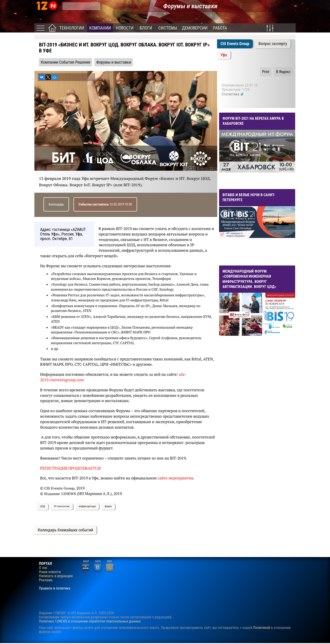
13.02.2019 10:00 (105, 204)
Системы (168, 28)
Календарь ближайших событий (65, 530)
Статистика (233, 94)
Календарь (56, 204)
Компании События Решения (66, 62)
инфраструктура (87, 506)
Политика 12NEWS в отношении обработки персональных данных (90, 621)
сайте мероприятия (175, 478)
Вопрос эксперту (273, 44)
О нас (43, 568)
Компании (100, 28)
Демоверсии (195, 28)
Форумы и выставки (114, 62)
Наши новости (50, 572)
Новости (125, 28)
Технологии (72, 28)
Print (266, 72)
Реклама (46, 580)
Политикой (262, 628)
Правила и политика (55, 588)
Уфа (224, 55)
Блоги (146, 28)
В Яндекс (283, 72)
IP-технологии (62, 506)
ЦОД (43, 506)
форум (108, 506)
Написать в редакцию (56, 576)
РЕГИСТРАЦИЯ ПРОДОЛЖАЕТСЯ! (71, 468)
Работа (220, 28)
